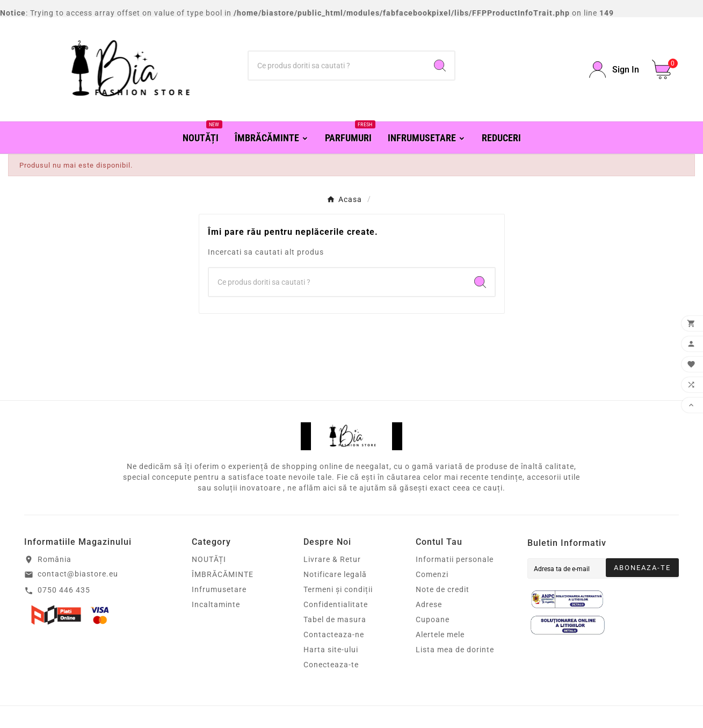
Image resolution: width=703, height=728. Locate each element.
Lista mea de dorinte (455, 650)
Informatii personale (455, 559)
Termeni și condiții (338, 589)
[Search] (440, 66)
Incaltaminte (216, 604)
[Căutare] (337, 66)
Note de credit (443, 589)
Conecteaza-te (331, 665)
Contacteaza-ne (334, 635)
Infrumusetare (219, 589)
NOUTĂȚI (209, 559)
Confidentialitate (336, 604)
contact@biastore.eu (78, 574)
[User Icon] (614, 70)
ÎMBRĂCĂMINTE (223, 574)
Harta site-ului (331, 650)
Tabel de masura (335, 619)
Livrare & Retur (332, 559)
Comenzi (432, 574)
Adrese (429, 604)
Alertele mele (440, 635)
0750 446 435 (64, 590)
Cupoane (433, 619)
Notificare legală (335, 574)
